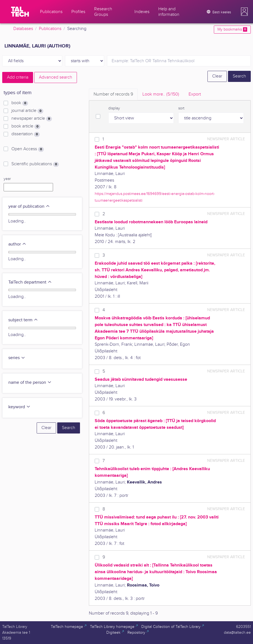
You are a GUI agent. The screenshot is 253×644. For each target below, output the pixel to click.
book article (26, 126)
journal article (27, 111)
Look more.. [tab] (161, 94)
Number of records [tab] (113, 94)
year (7, 179)
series (17, 358)
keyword (19, 407)
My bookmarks (232, 29)
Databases (23, 29)
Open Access (28, 149)
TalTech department (30, 282)
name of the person (30, 383)
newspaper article (32, 119)
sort (181, 108)
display (114, 108)
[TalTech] (20, 12)
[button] (244, 12)
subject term (23, 320)
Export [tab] (195, 94)
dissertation (26, 134)
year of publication (29, 206)
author (17, 244)
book (20, 103)
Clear (217, 76)
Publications (50, 29)
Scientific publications (35, 164)
